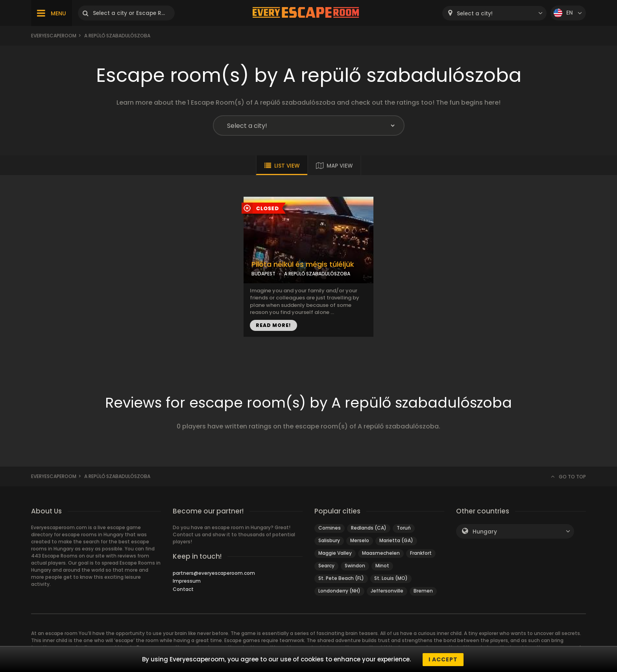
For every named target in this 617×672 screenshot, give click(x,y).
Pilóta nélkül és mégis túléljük (303, 264)
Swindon (355, 566)
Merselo (360, 540)
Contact (183, 589)
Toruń (404, 528)
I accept (443, 659)
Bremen (423, 591)
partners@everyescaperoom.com (214, 573)
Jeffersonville (387, 591)
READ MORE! (273, 325)
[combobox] (494, 13)
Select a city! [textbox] (475, 14)
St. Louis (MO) (391, 578)
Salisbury (329, 540)
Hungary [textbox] (485, 532)
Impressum (187, 581)
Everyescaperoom (54, 36)
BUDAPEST (263, 274)
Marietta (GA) (396, 540)
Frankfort (421, 553)
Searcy (326, 566)
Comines (330, 528)
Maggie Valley (335, 553)
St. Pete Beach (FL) (341, 578)
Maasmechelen (381, 553)
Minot (382, 566)
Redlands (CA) (369, 528)
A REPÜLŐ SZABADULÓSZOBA (317, 274)
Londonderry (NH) (339, 591)
